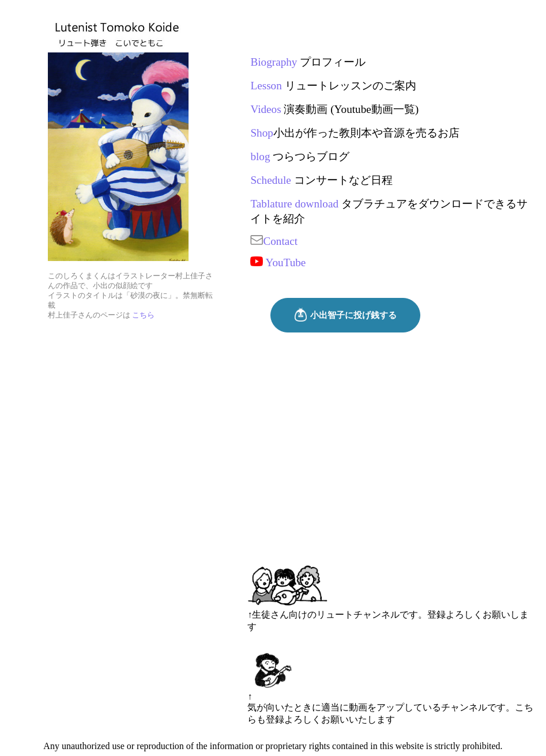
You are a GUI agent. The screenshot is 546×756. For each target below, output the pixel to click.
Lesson (266, 86)
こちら (143, 315)
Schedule (270, 180)
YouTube (278, 262)
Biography (274, 62)
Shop (261, 133)
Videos (266, 109)
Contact (274, 241)
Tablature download (294, 204)
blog (260, 156)
